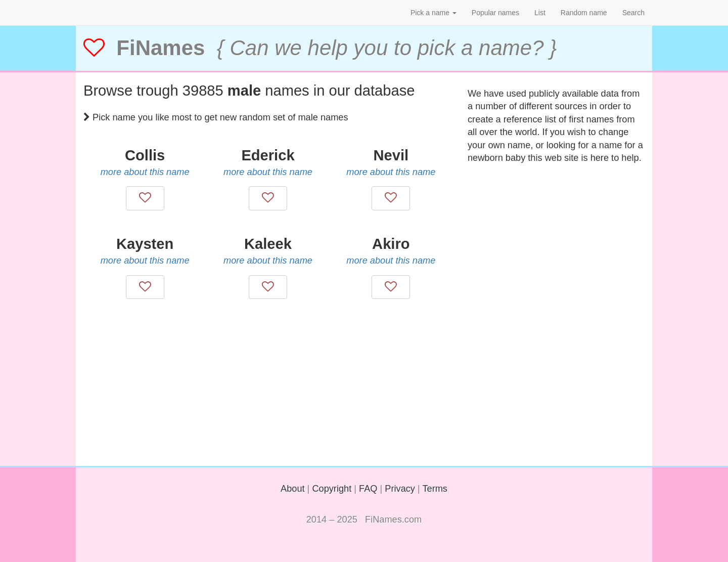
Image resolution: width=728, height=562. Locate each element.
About (293, 489)
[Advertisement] (268, 395)
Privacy (400, 489)
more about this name (145, 172)
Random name (584, 13)
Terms (435, 489)
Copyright (332, 489)
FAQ (368, 489)
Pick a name (434, 13)
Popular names (495, 13)
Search (633, 13)
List (540, 13)
